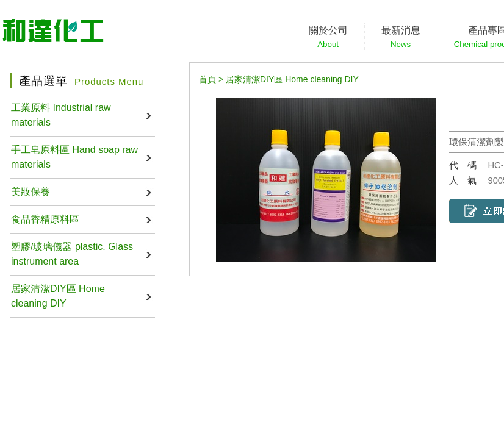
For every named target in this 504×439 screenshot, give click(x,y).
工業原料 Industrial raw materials (61, 115)
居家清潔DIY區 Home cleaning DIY (58, 296)
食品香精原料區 (45, 219)
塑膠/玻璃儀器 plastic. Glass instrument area (72, 254)
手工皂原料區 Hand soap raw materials (74, 157)
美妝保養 (31, 192)
